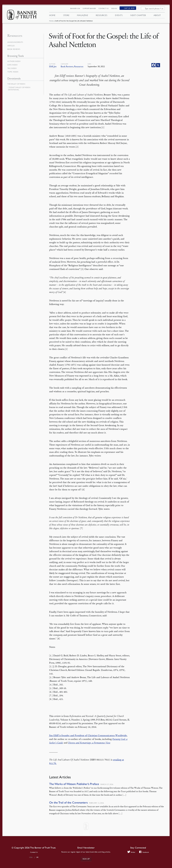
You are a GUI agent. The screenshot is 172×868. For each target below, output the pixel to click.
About (157, 16)
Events (119, 16)
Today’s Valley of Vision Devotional (19, 88)
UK (37, 857)
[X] (158, 65)
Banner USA (77, 9)
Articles (11, 46)
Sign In (116, 9)
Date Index (13, 65)
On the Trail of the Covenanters (68, 803)
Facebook (144, 852)
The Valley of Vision (17, 84)
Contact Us (105, 9)
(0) (131, 9)
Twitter (131, 852)
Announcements (16, 42)
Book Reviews (67, 66)
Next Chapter (138, 16)
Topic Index (13, 72)
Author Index (14, 61)
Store (66, 16)
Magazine (83, 16)
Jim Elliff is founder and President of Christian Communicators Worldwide (88, 735)
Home (51, 22)
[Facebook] (153, 65)
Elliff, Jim (53, 66)
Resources (102, 16)
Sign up (86, 859)
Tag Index (12, 68)
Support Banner (91, 9)
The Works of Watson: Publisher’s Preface (74, 784)
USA (31, 857)
